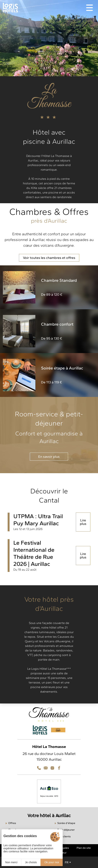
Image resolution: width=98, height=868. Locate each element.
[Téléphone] (39, 768)
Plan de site (84, 848)
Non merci (11, 862)
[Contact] (52, 768)
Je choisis (31, 862)
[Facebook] (59, 768)
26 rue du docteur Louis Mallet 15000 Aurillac (49, 756)
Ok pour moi (52, 862)
